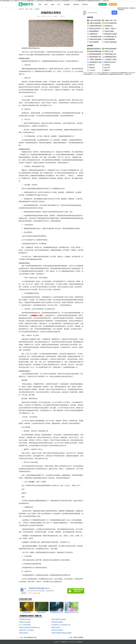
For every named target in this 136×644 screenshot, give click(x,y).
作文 (59, 4)
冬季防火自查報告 (78, 637)
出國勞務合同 (93, 34)
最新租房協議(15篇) (95, 57)
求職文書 (76, 4)
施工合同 (107, 68)
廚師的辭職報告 (94, 31)
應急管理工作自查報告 (27, 630)
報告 (46, 4)
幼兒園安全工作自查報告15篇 (61, 625)
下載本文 (62, 16)
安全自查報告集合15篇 (30, 637)
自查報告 (37, 9)
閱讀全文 (56, 16)
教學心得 (92, 65)
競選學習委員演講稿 (95, 39)
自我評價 (107, 65)
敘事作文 (107, 70)
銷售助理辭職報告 (110, 39)
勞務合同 (92, 68)
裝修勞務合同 (108, 26)
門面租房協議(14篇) (110, 54)
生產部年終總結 (109, 31)
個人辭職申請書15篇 (110, 37)
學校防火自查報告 (25, 622)
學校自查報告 (56, 627)
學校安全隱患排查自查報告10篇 (29, 627)
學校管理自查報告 (57, 622)
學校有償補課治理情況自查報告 (62, 633)
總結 (53, 4)
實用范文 (85, 4)
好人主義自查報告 (25, 625)
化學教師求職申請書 (95, 26)
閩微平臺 (64, 642)
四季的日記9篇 (109, 51)
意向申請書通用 (94, 42)
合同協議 (67, 4)
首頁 (40, 4)
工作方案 (92, 70)
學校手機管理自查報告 (59, 619)
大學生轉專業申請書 (95, 37)
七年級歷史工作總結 (110, 59)
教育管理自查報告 (57, 630)
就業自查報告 (24, 633)
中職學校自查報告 (25, 619)
